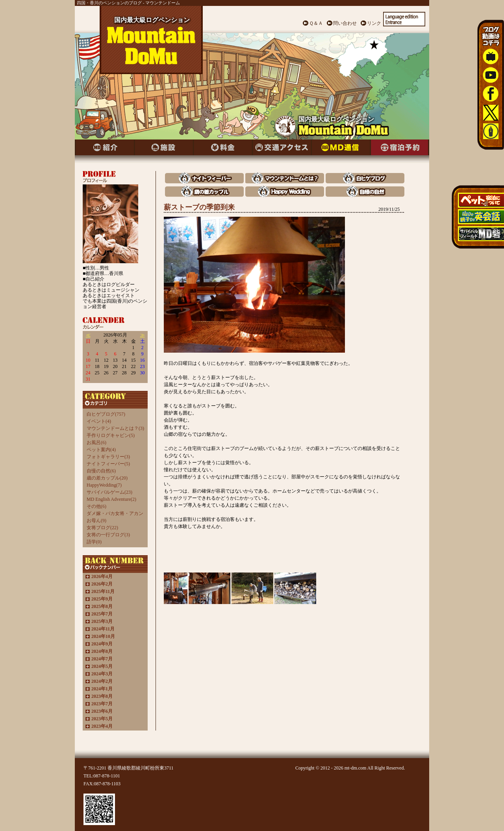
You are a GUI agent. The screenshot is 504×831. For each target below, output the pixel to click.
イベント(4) (99, 421)
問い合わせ (345, 23)
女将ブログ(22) (102, 528)
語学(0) (94, 542)
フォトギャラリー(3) (108, 457)
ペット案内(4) (101, 450)
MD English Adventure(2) (111, 499)
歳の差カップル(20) (107, 478)
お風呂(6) (96, 442)
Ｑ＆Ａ (316, 23)
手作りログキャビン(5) (111, 435)
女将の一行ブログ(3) (108, 535)
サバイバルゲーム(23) (109, 492)
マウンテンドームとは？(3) (115, 428)
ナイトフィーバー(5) (108, 464)
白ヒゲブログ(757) (106, 414)
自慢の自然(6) (101, 471)
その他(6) (96, 506)
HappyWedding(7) (104, 485)
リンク (374, 23)
